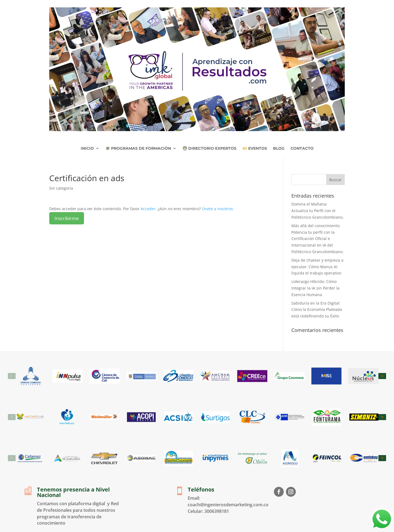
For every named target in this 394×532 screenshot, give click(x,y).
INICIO (87, 148)
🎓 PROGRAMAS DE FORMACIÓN (138, 148)
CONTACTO (302, 148)
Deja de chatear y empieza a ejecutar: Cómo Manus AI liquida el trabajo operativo (317, 267)
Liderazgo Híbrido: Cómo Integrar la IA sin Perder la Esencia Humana (315, 288)
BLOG (279, 148)
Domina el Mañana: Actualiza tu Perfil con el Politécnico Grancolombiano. (318, 211)
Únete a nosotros (218, 209)
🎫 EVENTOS (255, 148)
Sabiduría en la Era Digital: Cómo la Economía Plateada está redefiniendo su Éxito (317, 310)
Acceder (148, 209)
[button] (382, 376)
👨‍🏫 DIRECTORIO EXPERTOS (209, 148)
